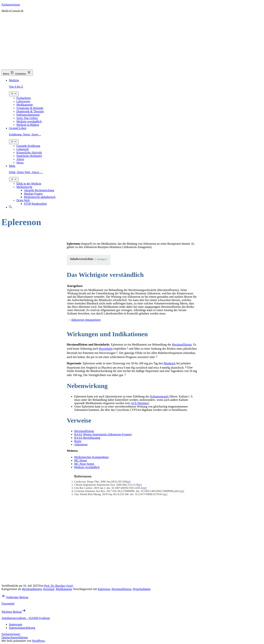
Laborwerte (23, 101)
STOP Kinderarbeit (35, 204)
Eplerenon (104, 589)
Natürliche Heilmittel (29, 156)
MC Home (81, 460)
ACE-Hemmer (139, 403)
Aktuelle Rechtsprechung (39, 190)
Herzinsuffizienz (182, 345)
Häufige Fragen (33, 194)
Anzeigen (101, 259)
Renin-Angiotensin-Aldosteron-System (107, 434)
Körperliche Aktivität (29, 152)
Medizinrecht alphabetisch (40, 197)
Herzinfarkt (106, 349)
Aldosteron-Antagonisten (86, 320)
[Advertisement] (132, 42)
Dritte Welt (23, 200)
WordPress (38, 641)
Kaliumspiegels (159, 396)
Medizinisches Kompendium (91, 457)
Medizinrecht (24, 187)
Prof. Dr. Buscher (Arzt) (59, 586)
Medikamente (25, 105)
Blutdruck (169, 363)
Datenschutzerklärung (15, 637)
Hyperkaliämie (142, 589)
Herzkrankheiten (32, 589)
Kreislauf (49, 589)
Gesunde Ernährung (28, 146)
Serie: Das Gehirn (27, 118)
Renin (78, 441)
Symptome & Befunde (30, 108)
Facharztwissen (11, 5)
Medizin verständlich (29, 121)
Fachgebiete (24, 98)
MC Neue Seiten (84, 464)
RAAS (78, 434)
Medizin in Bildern (28, 125)
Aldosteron (81, 444)
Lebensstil (23, 149)
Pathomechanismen (28, 115)
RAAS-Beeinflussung (87, 438)
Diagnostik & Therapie (30, 111)
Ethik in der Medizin (29, 184)
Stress (20, 163)
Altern (20, 159)
